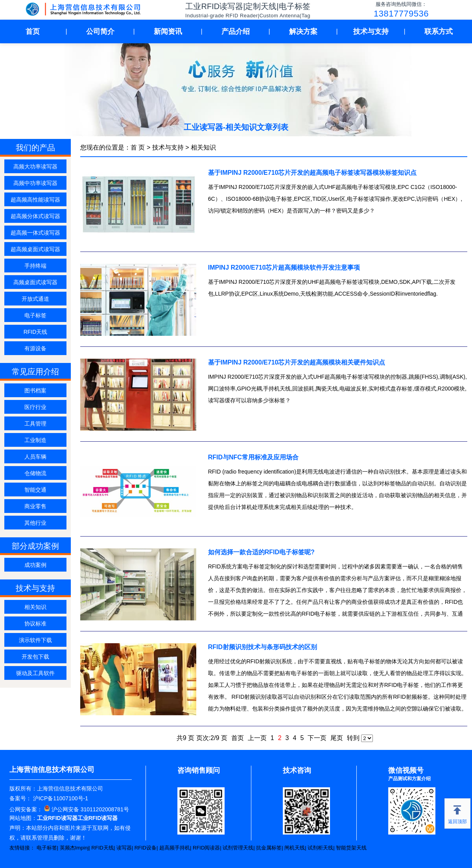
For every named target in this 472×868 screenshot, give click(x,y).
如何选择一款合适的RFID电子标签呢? (261, 552)
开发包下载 (35, 657)
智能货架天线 (351, 848)
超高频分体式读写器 (35, 216)
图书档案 (35, 391)
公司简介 (100, 31)
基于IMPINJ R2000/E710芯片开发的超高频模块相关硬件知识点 (297, 362)
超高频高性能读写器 (35, 200)
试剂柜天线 (320, 848)
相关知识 (35, 607)
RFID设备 (146, 848)
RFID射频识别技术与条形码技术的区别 (263, 647)
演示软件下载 (35, 640)
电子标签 (35, 315)
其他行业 (35, 523)
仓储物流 (35, 473)
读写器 (124, 848)
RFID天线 (36, 332)
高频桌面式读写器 (35, 282)
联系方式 (439, 31)
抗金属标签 (269, 848)
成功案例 (35, 565)
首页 (33, 31)
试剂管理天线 (238, 848)
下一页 (317, 738)
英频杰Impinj (74, 848)
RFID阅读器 (206, 848)
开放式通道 (35, 299)
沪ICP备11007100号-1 (60, 798)
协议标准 (35, 624)
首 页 (138, 147)
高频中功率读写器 (35, 183)
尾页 (337, 738)
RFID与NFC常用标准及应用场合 (253, 457)
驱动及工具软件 (35, 673)
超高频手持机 (175, 848)
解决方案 (303, 31)
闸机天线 (295, 848)
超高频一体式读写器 (35, 233)
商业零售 (35, 506)
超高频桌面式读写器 (35, 249)
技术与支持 (371, 31)
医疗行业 (35, 407)
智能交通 (35, 490)
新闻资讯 (168, 31)
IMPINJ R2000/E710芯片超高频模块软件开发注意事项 (284, 267)
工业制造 (35, 440)
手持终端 (35, 266)
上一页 (257, 738)
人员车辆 (35, 457)
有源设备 (35, 348)
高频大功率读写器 (35, 167)
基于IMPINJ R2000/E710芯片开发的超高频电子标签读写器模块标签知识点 (313, 173)
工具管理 (35, 424)
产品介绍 (236, 31)
